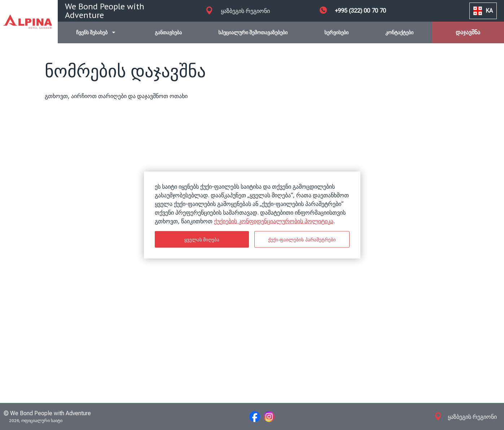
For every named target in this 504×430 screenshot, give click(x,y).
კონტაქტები (399, 32)
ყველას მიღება (202, 239)
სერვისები (336, 32)
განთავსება (168, 32)
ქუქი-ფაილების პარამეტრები (302, 239)
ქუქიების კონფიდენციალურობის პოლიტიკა (274, 221)
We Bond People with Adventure (105, 11)
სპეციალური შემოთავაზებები (253, 32)
